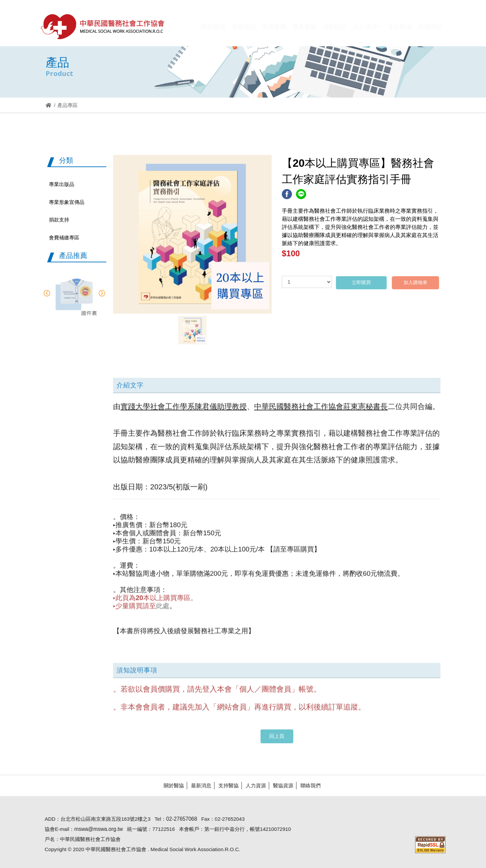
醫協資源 (280, 785)
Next (102, 293)
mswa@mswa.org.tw (96, 829)
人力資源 (253, 785)
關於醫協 (171, 785)
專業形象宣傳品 (67, 202)
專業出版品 (62, 184)
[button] (367, 31)
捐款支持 (59, 220)
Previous (47, 293)
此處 (163, 603)
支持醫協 (226, 785)
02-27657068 (179, 819)
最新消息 (198, 785)
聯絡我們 (308, 785)
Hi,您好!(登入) (385, 16)
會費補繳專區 (64, 238)
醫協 (103, 27)
